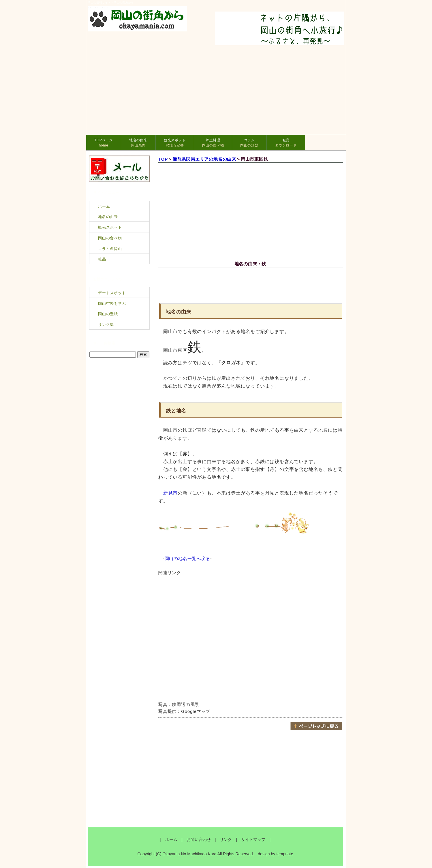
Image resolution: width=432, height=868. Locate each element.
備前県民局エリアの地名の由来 (204, 159)
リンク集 (106, 325)
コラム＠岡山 (110, 249)
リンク (226, 839)
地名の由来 (138, 143)
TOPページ (104, 143)
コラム (249, 143)
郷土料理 (213, 143)
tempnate (285, 854)
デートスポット (112, 293)
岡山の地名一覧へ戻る (187, 558)
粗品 (286, 143)
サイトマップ (253, 839)
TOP (163, 159)
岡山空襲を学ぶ (112, 304)
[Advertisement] (251, 285)
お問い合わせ (199, 839)
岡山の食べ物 (110, 238)
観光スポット (175, 143)
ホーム (104, 206)
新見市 (170, 493)
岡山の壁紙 (108, 314)
